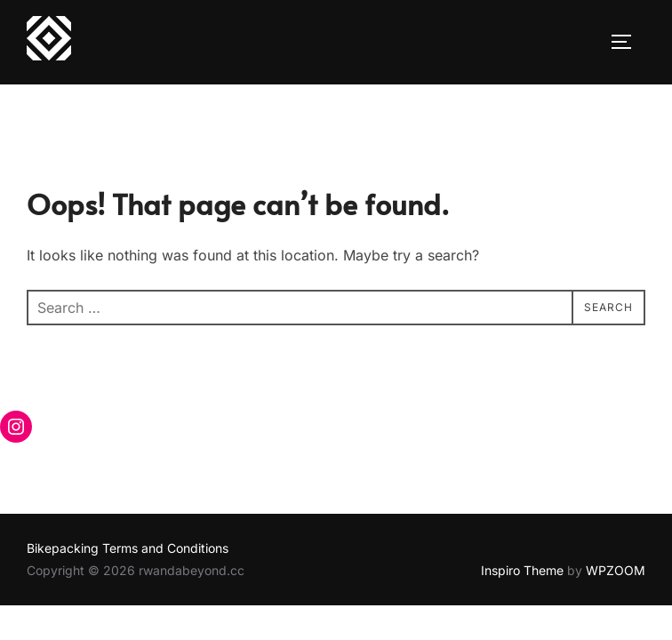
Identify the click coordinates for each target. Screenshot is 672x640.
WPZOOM (616, 570)
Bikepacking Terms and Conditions (128, 548)
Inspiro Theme (522, 570)
